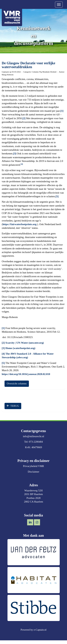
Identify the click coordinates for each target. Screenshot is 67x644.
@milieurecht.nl (34, 436)
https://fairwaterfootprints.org (20, 224)
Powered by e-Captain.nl (33, 630)
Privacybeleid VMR (33, 466)
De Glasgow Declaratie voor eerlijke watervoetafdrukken (28, 65)
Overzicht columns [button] (17, 384)
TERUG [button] (13, 406)
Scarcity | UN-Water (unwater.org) (25, 343)
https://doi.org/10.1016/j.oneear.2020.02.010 (26, 374)
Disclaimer (34, 472)
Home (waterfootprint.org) (20, 348)
